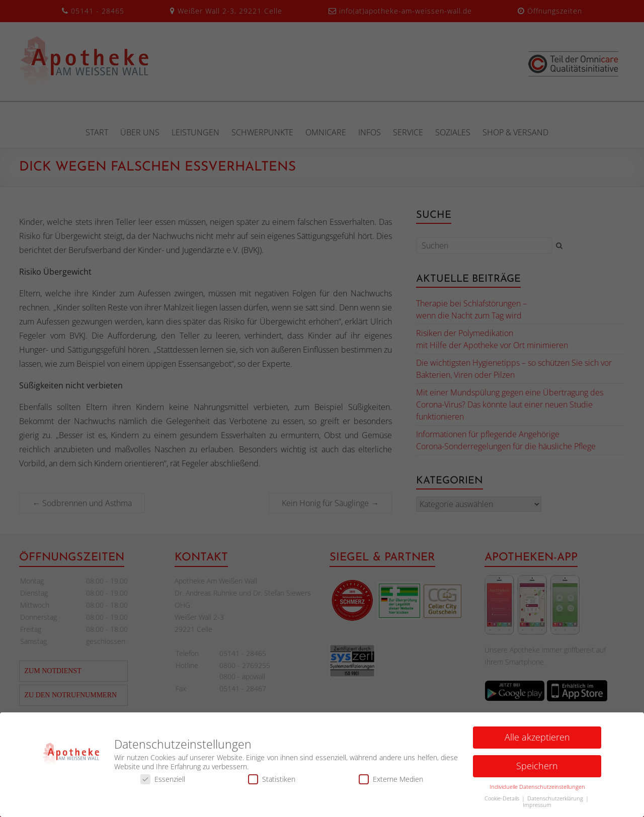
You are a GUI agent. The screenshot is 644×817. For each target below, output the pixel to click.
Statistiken (272, 783)
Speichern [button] (537, 769)
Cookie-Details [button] (503, 802)
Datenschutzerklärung (556, 802)
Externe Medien (391, 783)
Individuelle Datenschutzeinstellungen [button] (537, 790)
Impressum (537, 808)
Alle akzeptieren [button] (537, 741)
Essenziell (163, 783)
